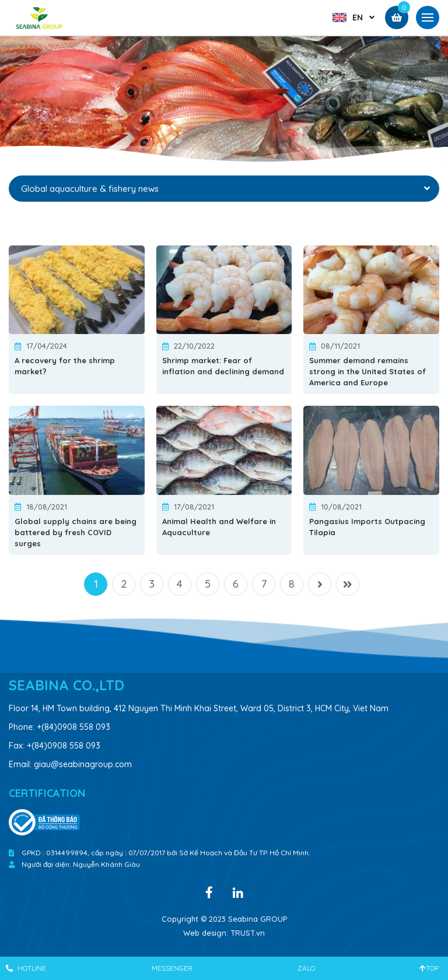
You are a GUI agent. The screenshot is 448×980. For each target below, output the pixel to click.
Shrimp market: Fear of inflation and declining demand (223, 366)
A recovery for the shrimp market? (65, 366)
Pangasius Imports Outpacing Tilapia (367, 527)
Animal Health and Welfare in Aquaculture (219, 527)
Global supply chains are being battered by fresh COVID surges (76, 532)
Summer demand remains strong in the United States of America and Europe (367, 371)
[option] (224, 101)
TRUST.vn (248, 933)
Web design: (206, 933)
